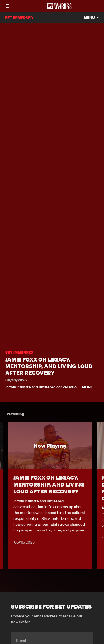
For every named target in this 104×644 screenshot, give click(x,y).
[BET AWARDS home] (59, 8)
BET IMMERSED (19, 352)
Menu (89, 18)
